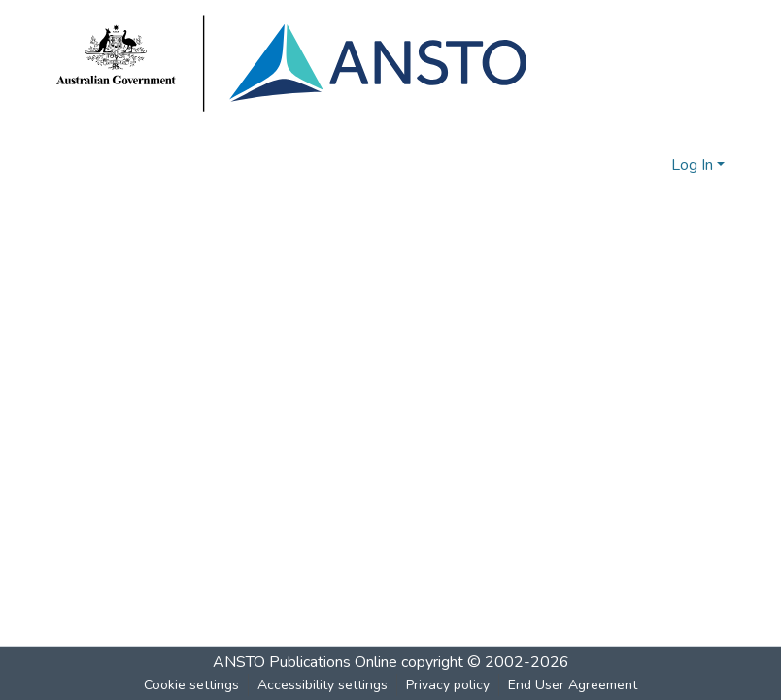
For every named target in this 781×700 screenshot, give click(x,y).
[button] (624, 165)
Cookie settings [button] (191, 685)
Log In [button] (694, 165)
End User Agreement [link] (573, 685)
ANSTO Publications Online (305, 662)
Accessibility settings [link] (323, 685)
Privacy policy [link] (448, 685)
